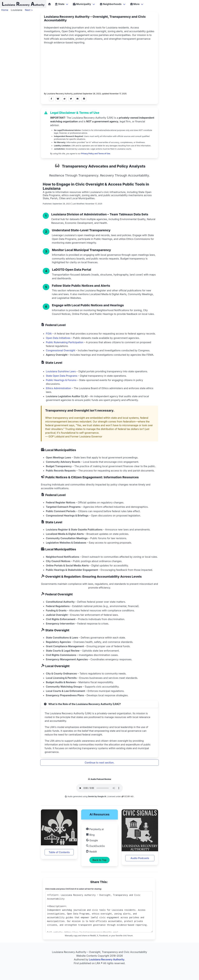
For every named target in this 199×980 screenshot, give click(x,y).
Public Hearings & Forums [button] (61, 380)
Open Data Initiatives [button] (58, 338)
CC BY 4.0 (128, 796)
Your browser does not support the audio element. (99, 788)
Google (92, 840)
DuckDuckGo (95, 846)
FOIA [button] (49, 334)
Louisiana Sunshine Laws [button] (61, 371)
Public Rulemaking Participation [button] (65, 342)
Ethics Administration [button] (58, 388)
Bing (90, 835)
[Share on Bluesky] (58, 99)
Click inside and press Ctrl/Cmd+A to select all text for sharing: (73, 889)
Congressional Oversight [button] (61, 350)
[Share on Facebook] (51, 99)
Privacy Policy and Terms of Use (96, 154)
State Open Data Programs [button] (62, 376)
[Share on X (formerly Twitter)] (71, 99)
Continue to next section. (99, 763)
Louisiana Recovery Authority (60, 94)
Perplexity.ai (95, 829)
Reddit (91, 852)
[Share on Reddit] (64, 99)
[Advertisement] (99, 68)
